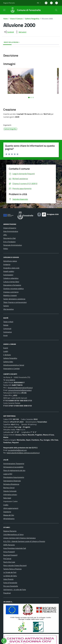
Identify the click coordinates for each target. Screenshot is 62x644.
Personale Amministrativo (13, 245)
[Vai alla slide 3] (33, 97)
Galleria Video (8, 362)
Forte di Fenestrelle (10, 583)
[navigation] (4, 10)
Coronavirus (8, 332)
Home (5, 19)
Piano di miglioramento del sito (14, 470)
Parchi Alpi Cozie (9, 562)
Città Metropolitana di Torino (13, 534)
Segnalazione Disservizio (12, 481)
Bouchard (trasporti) (10, 555)
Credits (6, 505)
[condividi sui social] (9, 32)
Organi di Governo (10, 228)
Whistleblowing (9, 519)
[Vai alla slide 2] (31, 97)
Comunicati (7, 329)
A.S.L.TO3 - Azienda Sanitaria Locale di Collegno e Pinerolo (24, 541)
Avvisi (5, 335)
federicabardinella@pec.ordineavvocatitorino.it (23, 453)
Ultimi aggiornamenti (11, 508)
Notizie (6, 325)
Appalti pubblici (9, 271)
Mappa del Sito (9, 515)
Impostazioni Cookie (10, 501)
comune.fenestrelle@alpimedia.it (20, 390)
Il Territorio (7, 355)
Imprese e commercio (11, 292)
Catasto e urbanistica (11, 278)
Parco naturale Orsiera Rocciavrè (15, 565)
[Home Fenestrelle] (24, 10)
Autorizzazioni (8, 275)
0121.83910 (11, 380)
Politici (6, 249)
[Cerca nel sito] (56, 10)
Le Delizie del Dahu (10, 576)
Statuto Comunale (10, 491)
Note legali (7, 498)
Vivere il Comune (16, 19)
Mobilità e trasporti (10, 295)
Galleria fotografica (32, 19)
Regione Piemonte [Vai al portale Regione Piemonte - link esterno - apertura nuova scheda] (9, 3)
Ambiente (7, 264)
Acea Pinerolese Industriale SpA (15, 548)
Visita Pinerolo (8, 579)
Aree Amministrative (11, 231)
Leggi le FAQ (8, 474)
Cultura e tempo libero (11, 282)
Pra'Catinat (7, 559)
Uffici (5, 235)
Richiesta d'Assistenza (11, 484)
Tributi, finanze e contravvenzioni (15, 302)
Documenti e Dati (10, 238)
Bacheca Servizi (9, 488)
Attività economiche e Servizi (14, 365)
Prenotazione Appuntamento (14, 477)
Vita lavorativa (8, 309)
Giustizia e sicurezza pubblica (13, 289)
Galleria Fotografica (10, 358)
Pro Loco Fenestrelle (11, 586)
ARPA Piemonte (9, 545)
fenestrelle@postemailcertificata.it (20, 388)
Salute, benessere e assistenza (14, 299)
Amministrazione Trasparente (14, 464)
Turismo (6, 306)
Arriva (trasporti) (9, 552)
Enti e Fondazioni (9, 242)
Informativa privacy (10, 494)
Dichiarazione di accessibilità (13, 467)
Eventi (6, 348)
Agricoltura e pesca (10, 261)
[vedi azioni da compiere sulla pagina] (21, 32)
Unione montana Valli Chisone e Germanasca (19, 538)
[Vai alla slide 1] (29, 97)
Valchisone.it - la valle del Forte (15, 590)
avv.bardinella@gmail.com (17, 450)
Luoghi (6, 351)
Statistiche (7, 512)
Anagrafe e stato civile (11, 268)
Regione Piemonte (10, 531)
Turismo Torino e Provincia (12, 569)
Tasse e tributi (8, 322)
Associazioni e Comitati (11, 368)
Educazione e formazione (12, 285)
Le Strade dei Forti (10, 572)
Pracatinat (7, 593)
